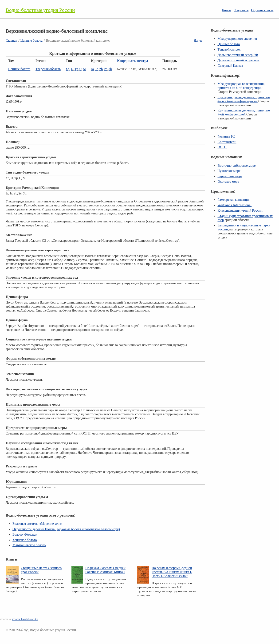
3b (110, 69)
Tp (76, 69)
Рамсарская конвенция (234, 200)
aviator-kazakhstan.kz (25, 619)
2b (101, 69)
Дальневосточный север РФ (238, 55)
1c (96, 69)
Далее (198, 41)
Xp (68, 69)
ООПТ (222, 147)
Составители (227, 142)
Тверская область (48, 69)
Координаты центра (133, 61)
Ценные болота (31, 41)
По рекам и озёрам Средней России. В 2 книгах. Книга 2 (105, 570)
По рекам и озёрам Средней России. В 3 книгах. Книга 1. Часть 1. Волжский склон (172, 572)
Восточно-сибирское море (236, 166)
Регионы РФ (226, 137)
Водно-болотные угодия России (40, 10)
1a (92, 69)
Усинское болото (25, 540)
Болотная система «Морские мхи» (37, 524)
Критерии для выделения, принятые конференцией (244, 112)
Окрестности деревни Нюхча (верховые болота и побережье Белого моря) (66, 529)
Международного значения (237, 39)
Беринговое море (230, 176)
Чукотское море (229, 171)
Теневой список (229, 49)
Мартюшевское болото (29, 545)
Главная (11, 41)
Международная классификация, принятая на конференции (241, 86)
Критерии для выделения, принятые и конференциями (244, 99)
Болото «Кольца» (25, 535)
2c (106, 69)
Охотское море (228, 182)
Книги (226, 10)
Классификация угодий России (240, 211)
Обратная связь (262, 10)
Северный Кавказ (230, 66)
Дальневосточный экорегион (238, 60)
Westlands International (234, 205)
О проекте (241, 10)
